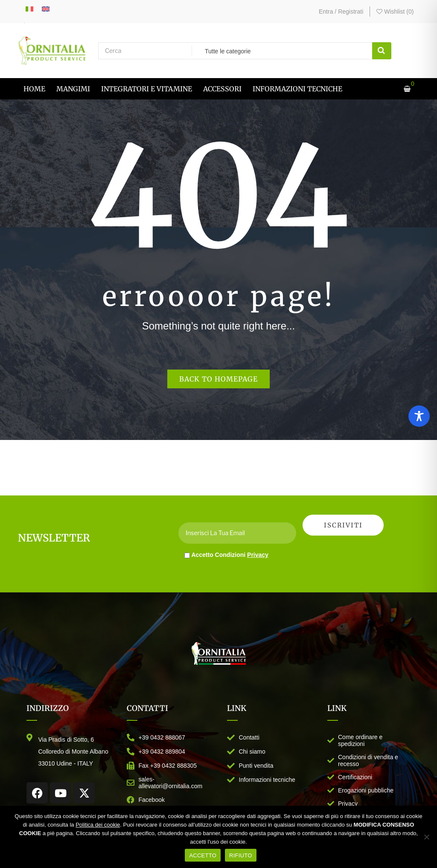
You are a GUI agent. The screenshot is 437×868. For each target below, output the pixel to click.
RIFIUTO (241, 855)
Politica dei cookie (98, 825)
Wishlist (395, 12)
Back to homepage (218, 379)
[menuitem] (34, 89)
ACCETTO (203, 855)
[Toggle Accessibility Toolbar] (419, 416)
